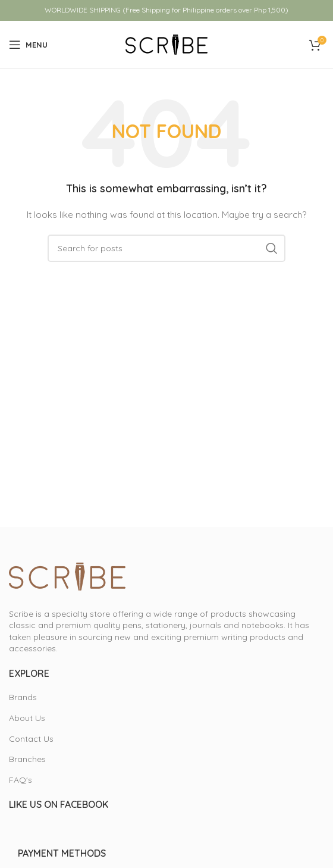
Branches (27, 759)
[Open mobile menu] (28, 45)
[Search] (166, 248)
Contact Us (31, 739)
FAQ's (21, 780)
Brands (23, 697)
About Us (27, 718)
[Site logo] (166, 44)
